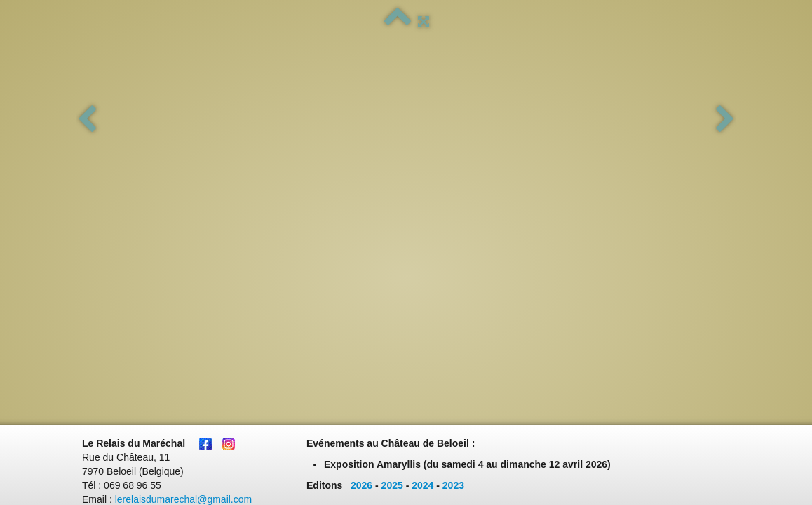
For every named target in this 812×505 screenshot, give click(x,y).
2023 (453, 149)
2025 (392, 149)
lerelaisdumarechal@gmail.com (184, 163)
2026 (361, 149)
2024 (422, 149)
